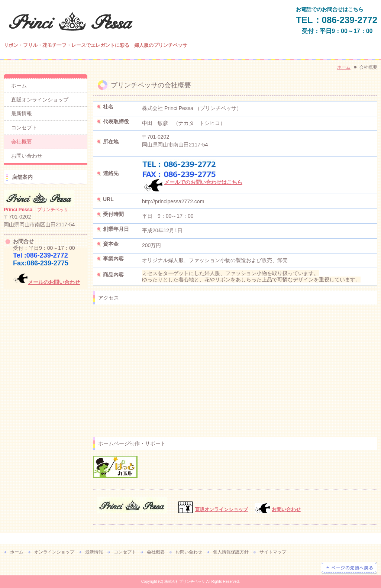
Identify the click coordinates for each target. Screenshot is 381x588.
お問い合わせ (286, 509)
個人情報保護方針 (231, 552)
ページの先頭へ (349, 568)
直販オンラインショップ (40, 100)
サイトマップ (273, 552)
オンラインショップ (54, 552)
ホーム (344, 67)
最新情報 (22, 113)
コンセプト (24, 127)
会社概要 (22, 142)
